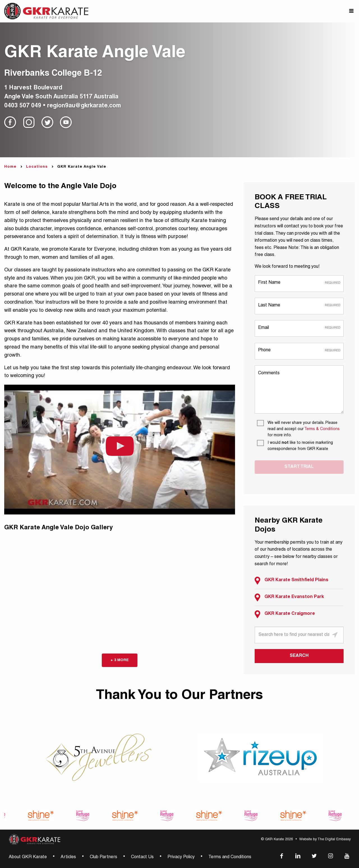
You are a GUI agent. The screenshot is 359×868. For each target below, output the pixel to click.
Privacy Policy (181, 857)
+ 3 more (120, 660)
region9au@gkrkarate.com (84, 106)
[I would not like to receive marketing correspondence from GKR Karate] (300, 446)
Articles (68, 857)
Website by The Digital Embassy (325, 840)
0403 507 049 (23, 106)
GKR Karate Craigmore (285, 614)
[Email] (299, 328)
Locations (37, 167)
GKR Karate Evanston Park (289, 597)
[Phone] (299, 351)
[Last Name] (299, 306)
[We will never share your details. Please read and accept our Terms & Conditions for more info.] (300, 429)
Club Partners (103, 857)
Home (10, 167)
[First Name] (299, 283)
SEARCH (299, 656)
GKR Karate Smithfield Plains (292, 581)
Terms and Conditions (230, 857)
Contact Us (142, 857)
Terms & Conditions (322, 429)
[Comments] (299, 389)
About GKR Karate (28, 857)
